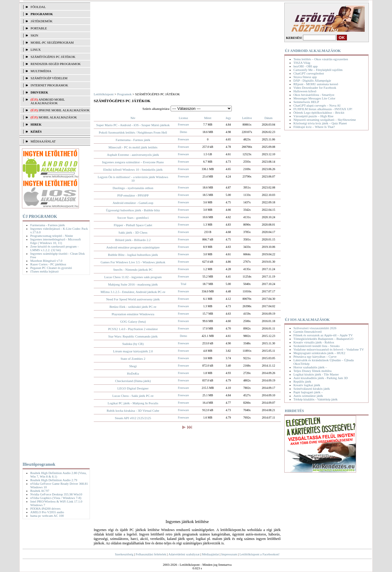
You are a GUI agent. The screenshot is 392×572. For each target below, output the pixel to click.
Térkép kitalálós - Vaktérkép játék (316, 399)
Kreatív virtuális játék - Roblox (314, 342)
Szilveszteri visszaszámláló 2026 (315, 328)
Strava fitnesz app (305, 77)
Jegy (228, 118)
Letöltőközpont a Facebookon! (260, 554)
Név (133, 118)
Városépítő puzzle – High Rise (314, 116)
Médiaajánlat (210, 554)
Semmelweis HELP (306, 102)
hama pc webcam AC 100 (47, 516)
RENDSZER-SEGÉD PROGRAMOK (56, 64)
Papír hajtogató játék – (308, 392)
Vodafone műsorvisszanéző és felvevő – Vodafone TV (329, 349)
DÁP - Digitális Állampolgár (312, 80)
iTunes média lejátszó (45, 271)
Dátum (268, 118)
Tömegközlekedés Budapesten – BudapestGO (323, 339)
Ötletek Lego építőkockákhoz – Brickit (319, 113)
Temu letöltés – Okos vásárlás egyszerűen (321, 59)
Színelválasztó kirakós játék (312, 389)
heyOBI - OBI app (306, 66)
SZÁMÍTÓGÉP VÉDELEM (49, 78)
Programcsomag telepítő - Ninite (52, 236)
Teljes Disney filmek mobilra (312, 371)
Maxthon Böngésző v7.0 (46, 261)
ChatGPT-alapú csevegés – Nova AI (317, 105)
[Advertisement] (55, 367)
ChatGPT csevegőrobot (309, 73)
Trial (184, 284)
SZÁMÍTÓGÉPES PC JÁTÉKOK (53, 57)
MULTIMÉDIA (41, 71)
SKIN (34, 35)
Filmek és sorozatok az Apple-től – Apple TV (323, 335)
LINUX (36, 50)
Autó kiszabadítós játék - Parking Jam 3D (321, 378)
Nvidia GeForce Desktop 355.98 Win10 (56, 494)
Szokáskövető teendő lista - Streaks (317, 346)
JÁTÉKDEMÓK (42, 21)
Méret (208, 118)
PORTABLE (39, 28)
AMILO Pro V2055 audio (47, 512)
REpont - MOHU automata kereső (316, 84)
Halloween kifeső (305, 91)
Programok (124, 94)
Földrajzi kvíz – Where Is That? (314, 127)
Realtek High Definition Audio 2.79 (54, 480)
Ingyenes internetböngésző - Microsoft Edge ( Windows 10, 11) (55, 241)
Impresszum (229, 554)
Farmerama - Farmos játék (47, 225)
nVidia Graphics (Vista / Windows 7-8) (56, 498)
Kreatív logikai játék (307, 385)
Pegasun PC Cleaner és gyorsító (51, 268)
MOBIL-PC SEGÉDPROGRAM (52, 42)
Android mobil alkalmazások (48, 101)
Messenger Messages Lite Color (314, 98)
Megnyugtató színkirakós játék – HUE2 (319, 353)
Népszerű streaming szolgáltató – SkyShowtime (325, 120)
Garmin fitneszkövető (308, 332)
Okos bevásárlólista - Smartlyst (314, 95)
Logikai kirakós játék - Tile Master (316, 374)
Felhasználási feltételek (151, 554)
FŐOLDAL (38, 7)
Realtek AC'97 (40, 491)
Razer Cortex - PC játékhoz (48, 264)
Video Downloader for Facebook (315, 88)
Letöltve (247, 118)
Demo (183, 132)
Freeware (184, 125)
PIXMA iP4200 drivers (45, 508)
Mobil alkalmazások (58, 117)
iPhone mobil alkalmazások (64, 110)
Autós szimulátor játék (308, 396)
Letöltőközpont (104, 94)
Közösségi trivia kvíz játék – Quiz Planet (320, 123)
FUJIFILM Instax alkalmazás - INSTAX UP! (323, 109)
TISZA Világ (302, 63)
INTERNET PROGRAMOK (49, 85)
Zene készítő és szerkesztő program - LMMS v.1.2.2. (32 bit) (54, 248)
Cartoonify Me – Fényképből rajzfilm (318, 70)
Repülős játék (302, 381)
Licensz (184, 118)
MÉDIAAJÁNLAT (43, 141)
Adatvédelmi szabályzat (184, 554)
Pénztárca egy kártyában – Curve (315, 356)
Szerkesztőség (124, 554)
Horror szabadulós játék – (310, 367)
